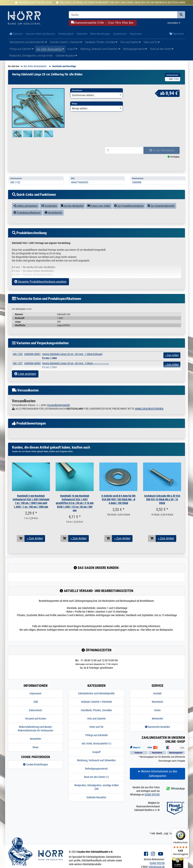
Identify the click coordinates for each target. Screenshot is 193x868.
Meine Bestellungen (100, 34)
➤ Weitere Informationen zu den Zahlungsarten (157, 774)
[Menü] (187, 831)
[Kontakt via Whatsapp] (175, 788)
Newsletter (36, 739)
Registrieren (136, 34)
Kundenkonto (120, 34)
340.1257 (18, 363)
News (36, 747)
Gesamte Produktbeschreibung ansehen (40, 282)
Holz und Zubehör (130, 42)
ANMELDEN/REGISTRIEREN (149, 409)
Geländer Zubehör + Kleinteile (66, 42)
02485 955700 (152, 795)
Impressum (36, 693)
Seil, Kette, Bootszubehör (50, 49)
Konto (157, 710)
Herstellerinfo (53, 213)
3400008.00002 (32, 363)
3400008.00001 (32, 354)
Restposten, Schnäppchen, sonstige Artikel (31, 56)
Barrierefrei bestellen (157, 727)
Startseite (16, 34)
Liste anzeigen (25, 374)
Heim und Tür (152, 42)
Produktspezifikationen (27, 213)
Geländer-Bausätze (67, 56)
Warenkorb (176, 34)
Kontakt (157, 693)
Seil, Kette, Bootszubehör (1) (96, 743)
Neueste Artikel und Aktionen (40, 34)
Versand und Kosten (36, 719)
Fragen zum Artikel (99, 206)
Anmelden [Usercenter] (174, 23)
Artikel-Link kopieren (26, 206)
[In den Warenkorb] (21, 538)
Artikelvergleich (66, 34)
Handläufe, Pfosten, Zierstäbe (101, 42)
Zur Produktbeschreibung (129, 206)
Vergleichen (49, 206)
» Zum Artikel (35, 538)
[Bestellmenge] (124, 150)
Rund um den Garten (162, 49)
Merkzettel (82, 34)
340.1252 (18, 354)
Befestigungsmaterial (135, 49)
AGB (36, 702)
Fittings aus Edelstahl (21, 49)
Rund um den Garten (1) (96, 777)
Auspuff (72, 49)
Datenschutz (36, 710)
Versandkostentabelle (59, 405)
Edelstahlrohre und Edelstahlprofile (28, 42)
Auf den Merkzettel (72, 206)
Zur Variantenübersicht (161, 206)
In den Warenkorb (162, 150)
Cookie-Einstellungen (36, 764)
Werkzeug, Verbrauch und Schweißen (100, 49)
